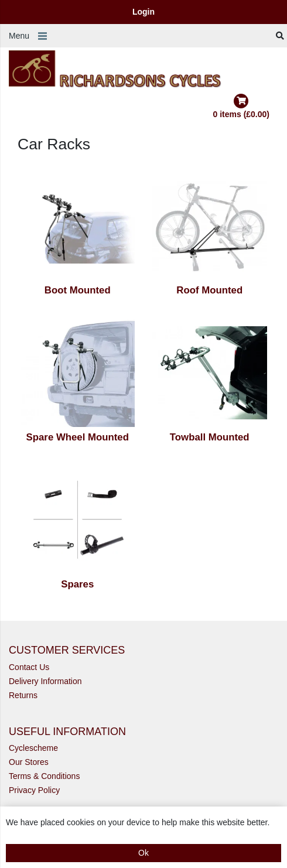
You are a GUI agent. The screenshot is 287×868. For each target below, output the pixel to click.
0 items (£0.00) (242, 106)
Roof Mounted (209, 290)
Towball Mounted (210, 437)
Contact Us (29, 667)
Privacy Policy (34, 790)
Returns (23, 695)
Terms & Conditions (44, 776)
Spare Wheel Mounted (78, 437)
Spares (77, 584)
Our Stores (29, 762)
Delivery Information (45, 681)
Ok (143, 853)
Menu (19, 36)
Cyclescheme (33, 748)
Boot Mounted (78, 290)
